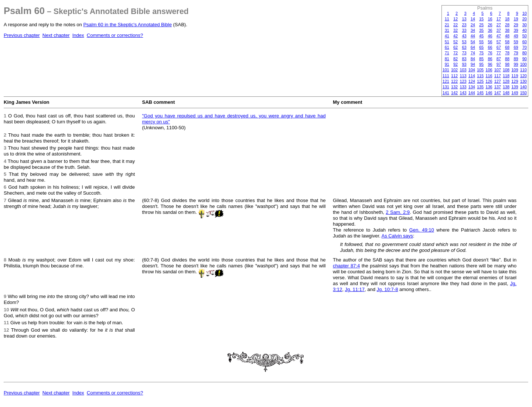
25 (481, 25)
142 (454, 93)
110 (524, 70)
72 (456, 53)
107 (498, 70)
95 (481, 64)
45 (481, 36)
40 (525, 30)
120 (524, 76)
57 (499, 42)
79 (516, 53)
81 (447, 59)
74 (473, 53)
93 (464, 64)
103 (463, 70)
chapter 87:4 (346, 266)
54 (473, 42)
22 (456, 25)
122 (454, 81)
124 (472, 81)
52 (456, 42)
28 (507, 25)
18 (507, 19)
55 (481, 42)
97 (499, 64)
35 (481, 30)
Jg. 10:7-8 (388, 289)
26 (490, 25)
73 (464, 53)
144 (472, 93)
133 (463, 87)
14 (473, 19)
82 (456, 59)
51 (447, 42)
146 (489, 93)
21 (447, 25)
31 (447, 30)
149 (515, 93)
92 (456, 64)
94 (473, 64)
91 (447, 64)
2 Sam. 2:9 (398, 212)
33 (464, 30)
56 (490, 42)
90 (525, 59)
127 (498, 81)
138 (506, 87)
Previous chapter (22, 35)
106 (489, 70)
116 (489, 76)
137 (498, 87)
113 (463, 76)
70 (525, 47)
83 (464, 59)
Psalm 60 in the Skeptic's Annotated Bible (127, 25)
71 (447, 53)
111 (446, 76)
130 (524, 81)
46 (490, 36)
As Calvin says (397, 236)
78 (507, 53)
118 (506, 76)
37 (499, 30)
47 (499, 36)
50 (525, 36)
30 (525, 25)
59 (516, 42)
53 (464, 42)
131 (446, 87)
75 (481, 53)
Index (78, 35)
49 (516, 36)
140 (524, 87)
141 (446, 93)
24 (473, 25)
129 (515, 81)
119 (515, 76)
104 (472, 70)
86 (490, 59)
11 (447, 19)
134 (472, 87)
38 (507, 30)
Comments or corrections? (115, 35)
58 (507, 42)
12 (456, 19)
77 (499, 53)
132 (454, 87)
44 (473, 36)
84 (473, 59)
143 (463, 93)
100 (524, 64)
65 (481, 47)
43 (464, 36)
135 (480, 87)
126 (489, 81)
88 (507, 59)
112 (454, 76)
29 (516, 25)
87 (499, 59)
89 (516, 59)
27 (499, 25)
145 (480, 93)
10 (525, 13)
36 (490, 30)
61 (447, 47)
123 (463, 81)
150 (524, 93)
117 (498, 76)
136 (489, 87)
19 (516, 19)
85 (481, 59)
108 (506, 70)
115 (480, 76)
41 (447, 36)
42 (456, 36)
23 (464, 25)
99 (516, 64)
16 (490, 19)
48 (507, 36)
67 (499, 47)
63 (464, 47)
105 (480, 70)
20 (525, 19)
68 (507, 47)
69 (516, 47)
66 (490, 47)
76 (490, 53)
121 (446, 81)
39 (516, 30)
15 (481, 19)
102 (454, 70)
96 (490, 64)
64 (473, 47)
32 (456, 30)
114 (472, 76)
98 (507, 64)
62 (456, 47)
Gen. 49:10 (422, 230)
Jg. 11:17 (355, 289)
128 (506, 81)
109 (515, 70)
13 (464, 19)
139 (515, 87)
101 (446, 70)
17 (499, 19)
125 (480, 81)
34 (473, 30)
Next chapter (56, 35)
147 (498, 93)
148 (506, 93)
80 (525, 53)
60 (525, 42)
